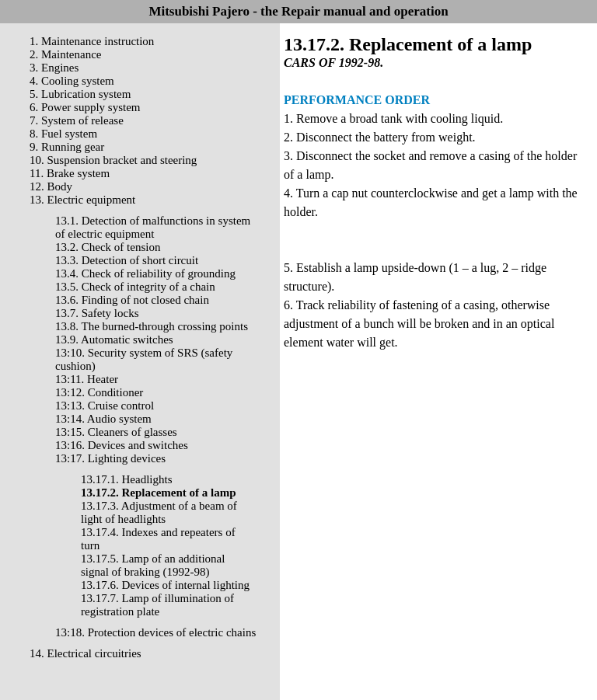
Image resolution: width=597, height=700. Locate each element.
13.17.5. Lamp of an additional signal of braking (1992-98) (153, 565)
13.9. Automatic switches (114, 340)
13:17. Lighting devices (110, 458)
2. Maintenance (65, 54)
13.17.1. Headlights (127, 479)
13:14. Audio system (103, 419)
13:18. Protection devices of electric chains (155, 632)
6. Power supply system (85, 107)
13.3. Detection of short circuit (127, 260)
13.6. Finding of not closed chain (132, 300)
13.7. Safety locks (97, 313)
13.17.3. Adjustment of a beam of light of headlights (159, 512)
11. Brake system (70, 173)
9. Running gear (67, 147)
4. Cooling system (72, 81)
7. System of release (77, 120)
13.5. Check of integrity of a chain (135, 287)
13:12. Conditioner (99, 392)
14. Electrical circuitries (86, 653)
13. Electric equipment (82, 200)
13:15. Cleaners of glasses (116, 432)
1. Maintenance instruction (92, 41)
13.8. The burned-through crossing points (152, 326)
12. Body (51, 186)
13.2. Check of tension (108, 247)
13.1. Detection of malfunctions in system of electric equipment (153, 227)
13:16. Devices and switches (122, 445)
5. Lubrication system (80, 94)
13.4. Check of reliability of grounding (145, 273)
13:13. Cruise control (105, 406)
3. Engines (54, 68)
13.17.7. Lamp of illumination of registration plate (157, 605)
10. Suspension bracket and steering (113, 160)
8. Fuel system (63, 134)
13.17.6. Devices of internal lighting (165, 585)
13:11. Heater (87, 379)
